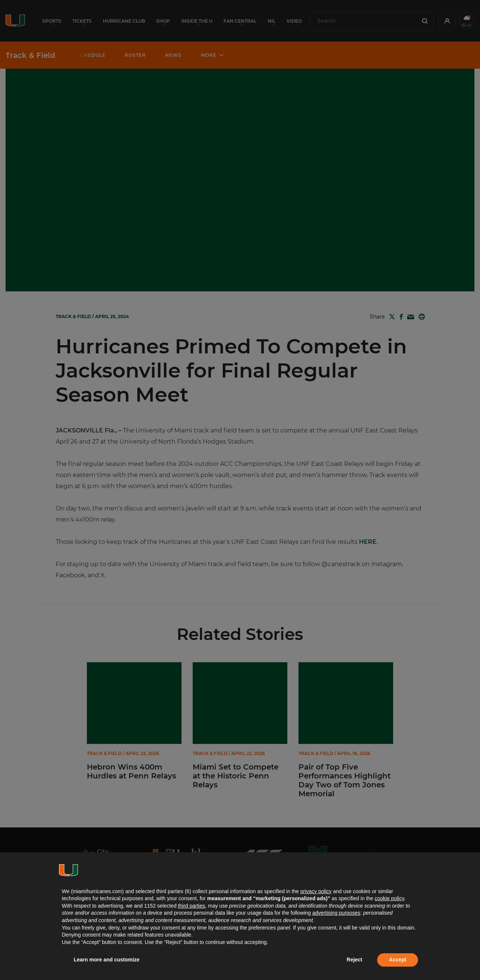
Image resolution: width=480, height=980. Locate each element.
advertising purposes (336, 913)
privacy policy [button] (316, 891)
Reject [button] (355, 960)
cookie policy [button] (389, 898)
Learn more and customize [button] (107, 960)
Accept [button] (398, 960)
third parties (191, 906)
